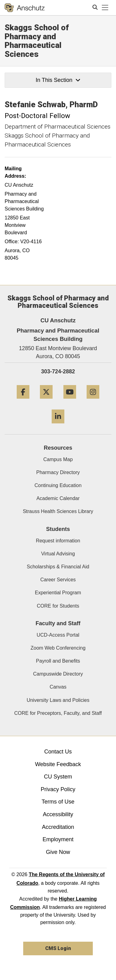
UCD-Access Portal (58, 635)
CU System (58, 777)
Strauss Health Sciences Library (58, 511)
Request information (58, 541)
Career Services (58, 580)
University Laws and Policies (58, 700)
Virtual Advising (58, 554)
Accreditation (58, 827)
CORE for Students (58, 606)
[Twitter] (46, 401)
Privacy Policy (58, 789)
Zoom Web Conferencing (58, 648)
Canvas (58, 687)
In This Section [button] (58, 80)
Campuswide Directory (58, 674)
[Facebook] (23, 401)
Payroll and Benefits (58, 661)
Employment (58, 839)
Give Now (58, 852)
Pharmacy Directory (58, 472)
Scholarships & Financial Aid (58, 567)
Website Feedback (58, 764)
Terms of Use (58, 802)
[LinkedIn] (58, 426)
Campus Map (58, 459)
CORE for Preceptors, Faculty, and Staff (58, 713)
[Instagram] (93, 401)
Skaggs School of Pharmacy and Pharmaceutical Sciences (37, 41)
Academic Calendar (58, 498)
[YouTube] (70, 401)
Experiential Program (58, 593)
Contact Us (58, 752)
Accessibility (58, 814)
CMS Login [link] (58, 948)
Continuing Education (58, 485)
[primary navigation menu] (105, 8)
